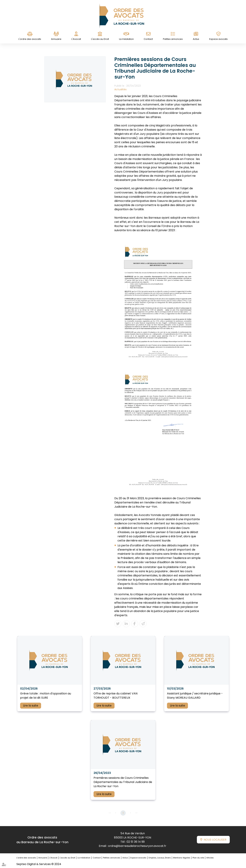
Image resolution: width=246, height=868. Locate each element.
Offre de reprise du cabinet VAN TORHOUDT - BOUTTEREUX (115, 696)
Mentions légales (182, 858)
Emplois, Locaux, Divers (160, 858)
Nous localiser (215, 840)
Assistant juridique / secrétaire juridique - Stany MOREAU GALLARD (195, 696)
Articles (210, 858)
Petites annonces (173, 39)
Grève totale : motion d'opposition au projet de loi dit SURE (46, 696)
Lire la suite (31, 706)
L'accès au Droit (100, 39)
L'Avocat (76, 39)
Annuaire (56, 39)
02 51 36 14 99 (136, 842)
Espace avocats (218, 39)
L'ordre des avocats (30, 39)
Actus (196, 39)
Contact (148, 39)
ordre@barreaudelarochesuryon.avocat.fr (137, 846)
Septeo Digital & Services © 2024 (39, 864)
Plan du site (198, 858)
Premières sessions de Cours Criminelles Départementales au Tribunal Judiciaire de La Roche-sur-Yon (123, 782)
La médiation (126, 39)
